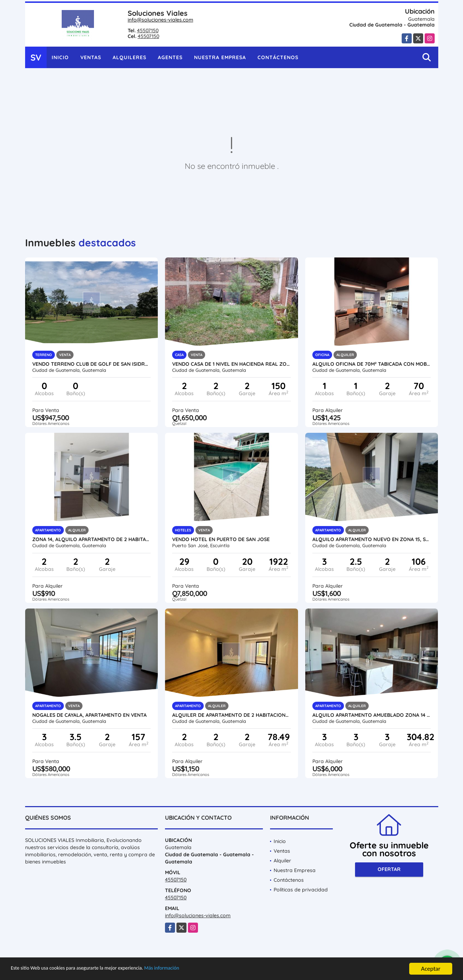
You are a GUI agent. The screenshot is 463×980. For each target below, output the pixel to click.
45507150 (148, 30)
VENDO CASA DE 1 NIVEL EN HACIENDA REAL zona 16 (231, 364)
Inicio (60, 57)
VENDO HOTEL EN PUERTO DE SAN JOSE (221, 539)
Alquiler (282, 861)
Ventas (91, 57)
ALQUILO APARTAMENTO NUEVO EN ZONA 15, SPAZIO (372, 539)
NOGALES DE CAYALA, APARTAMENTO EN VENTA (89, 715)
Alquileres (129, 57)
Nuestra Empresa (220, 57)
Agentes (170, 57)
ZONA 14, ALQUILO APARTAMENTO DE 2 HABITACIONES (92, 539)
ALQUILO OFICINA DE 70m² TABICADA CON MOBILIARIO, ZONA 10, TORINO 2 (372, 364)
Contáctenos (278, 57)
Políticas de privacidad (301, 890)
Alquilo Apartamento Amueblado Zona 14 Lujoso (372, 715)
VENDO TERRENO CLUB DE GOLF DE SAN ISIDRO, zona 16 (92, 364)
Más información (191, 969)
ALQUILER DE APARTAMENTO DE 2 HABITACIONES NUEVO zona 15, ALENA (231, 715)
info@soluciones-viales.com (160, 20)
